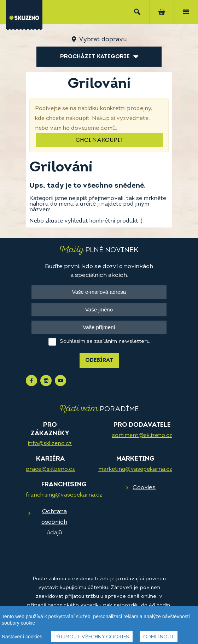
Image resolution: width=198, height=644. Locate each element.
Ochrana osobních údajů (54, 522)
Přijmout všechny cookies (92, 637)
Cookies (144, 488)
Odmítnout (159, 637)
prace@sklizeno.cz (50, 469)
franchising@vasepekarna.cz (64, 495)
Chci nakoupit (100, 140)
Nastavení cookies (22, 637)
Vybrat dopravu (103, 40)
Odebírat (99, 361)
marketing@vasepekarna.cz (135, 469)
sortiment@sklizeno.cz (142, 436)
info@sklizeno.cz (50, 444)
